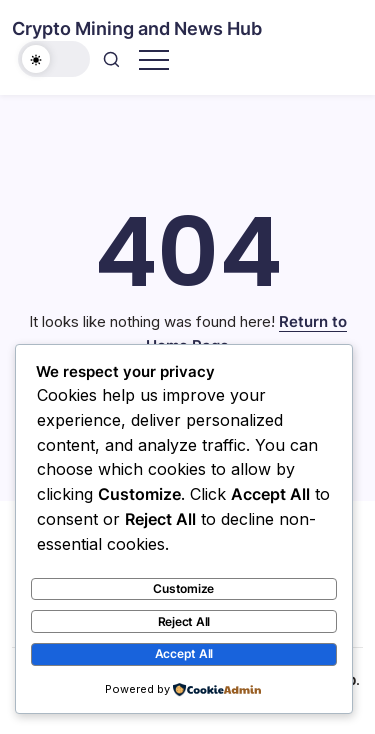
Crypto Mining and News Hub (137, 28)
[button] (54, 59)
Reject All (184, 621)
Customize (183, 588)
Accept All (184, 653)
